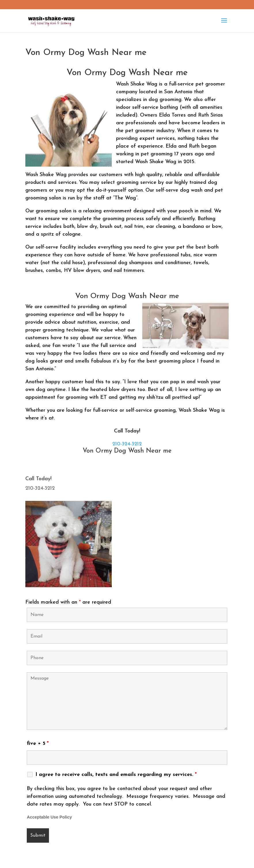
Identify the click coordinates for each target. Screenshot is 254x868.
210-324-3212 (127, 444)
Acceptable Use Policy (49, 817)
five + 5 (38, 744)
